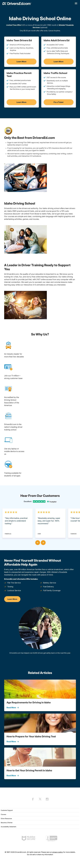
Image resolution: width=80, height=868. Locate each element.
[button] (37, 542)
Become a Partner (7, 823)
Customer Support (7, 810)
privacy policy (58, 852)
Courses (3, 814)
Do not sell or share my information (40, 854)
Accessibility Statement (8, 827)
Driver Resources (6, 818)
